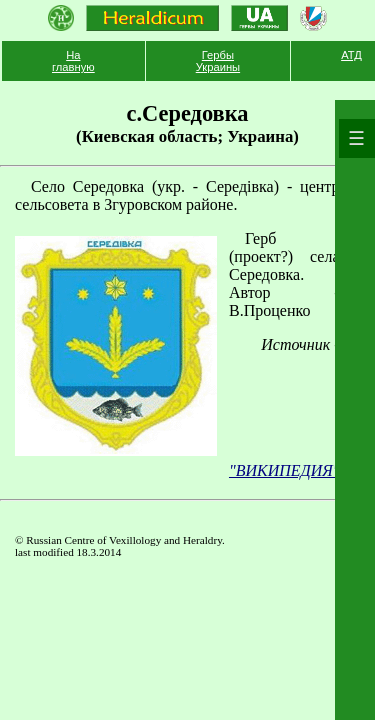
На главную (73, 61)
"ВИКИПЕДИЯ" (284, 470)
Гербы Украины (218, 61)
